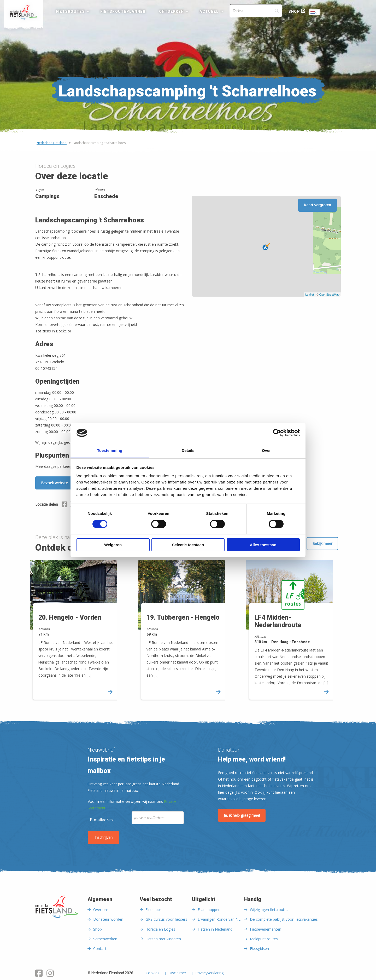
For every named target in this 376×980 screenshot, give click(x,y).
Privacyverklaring (209, 973)
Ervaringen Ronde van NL (219, 919)
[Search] (256, 11)
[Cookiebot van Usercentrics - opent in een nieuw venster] (277, 433)
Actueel (209, 11)
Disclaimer (177, 973)
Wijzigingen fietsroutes (269, 910)
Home (24, 12)
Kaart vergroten (318, 205)
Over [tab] (266, 450)
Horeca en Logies (160, 929)
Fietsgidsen (259, 949)
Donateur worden (108, 919)
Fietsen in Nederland (215, 929)
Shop (294, 11)
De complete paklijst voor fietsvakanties (284, 919)
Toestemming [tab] (110, 450)
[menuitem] (24, 12)
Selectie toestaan (188, 545)
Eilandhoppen (209, 910)
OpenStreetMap (329, 295)
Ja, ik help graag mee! (242, 815)
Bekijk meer (322, 543)
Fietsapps (154, 910)
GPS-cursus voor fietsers (166, 919)
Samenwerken (105, 939)
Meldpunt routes (264, 939)
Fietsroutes (70, 11)
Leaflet (310, 295)
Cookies (152, 973)
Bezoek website (54, 483)
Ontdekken (172, 11)
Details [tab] (188, 450)
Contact (100, 949)
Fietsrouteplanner (123, 11)
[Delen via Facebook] (64, 505)
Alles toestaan (263, 545)
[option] (80, 632)
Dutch (315, 13)
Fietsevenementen (266, 929)
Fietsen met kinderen (163, 939)
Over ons (101, 910)
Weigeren (113, 545)
